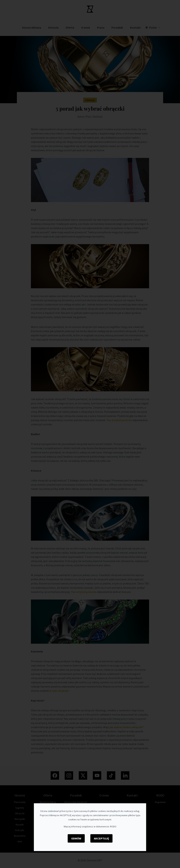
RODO (113, 826)
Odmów (76, 838)
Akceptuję (101, 838)
